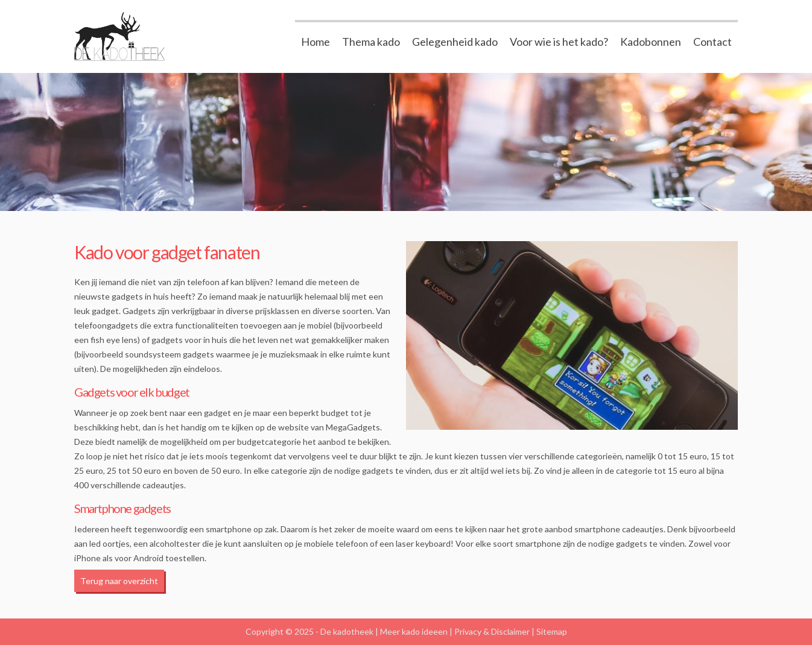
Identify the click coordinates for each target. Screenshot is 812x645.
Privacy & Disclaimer (492, 631)
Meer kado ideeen (414, 631)
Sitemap (552, 631)
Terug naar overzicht (119, 581)
